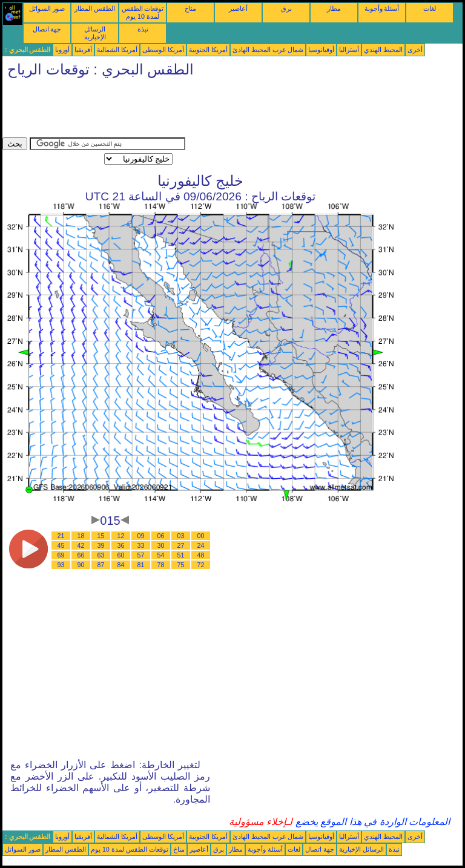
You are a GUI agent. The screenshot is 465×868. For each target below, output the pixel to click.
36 (121, 545)
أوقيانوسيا (321, 50)
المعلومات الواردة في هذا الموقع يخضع (371, 822)
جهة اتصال (47, 29)
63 (101, 555)
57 (141, 555)
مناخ (190, 8)
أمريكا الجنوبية (208, 50)
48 (201, 555)
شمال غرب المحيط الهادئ (268, 50)
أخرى (415, 50)
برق (286, 8)
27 (181, 545)
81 (141, 565)
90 (81, 565)
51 (181, 555)
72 (201, 565)
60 (121, 555)
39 (101, 545)
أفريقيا (83, 50)
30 (161, 545)
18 (81, 536)
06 (161, 536)
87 (101, 565)
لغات (430, 8)
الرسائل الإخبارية (95, 33)
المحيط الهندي (383, 50)
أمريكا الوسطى (163, 50)
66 (81, 555)
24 (201, 545)
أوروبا (62, 50)
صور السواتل (47, 8)
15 (101, 536)
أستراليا (349, 50)
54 (161, 555)
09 (141, 536)
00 (201, 536)
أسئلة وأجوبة (382, 8)
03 (181, 536)
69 (61, 555)
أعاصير (238, 8)
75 (181, 565)
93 (61, 565)
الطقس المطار (95, 8)
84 (121, 565)
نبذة (143, 29)
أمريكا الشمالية (117, 50)
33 (141, 545)
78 (161, 565)
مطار (334, 8)
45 (61, 545)
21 (61, 536)
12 (121, 536)
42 (81, 545)
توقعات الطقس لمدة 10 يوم (143, 12)
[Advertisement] (223, 110)
